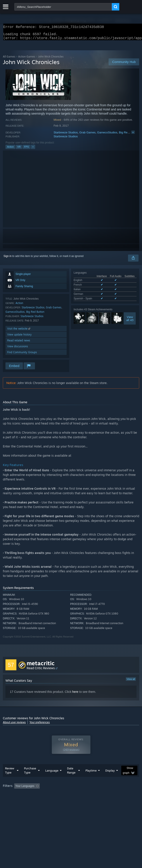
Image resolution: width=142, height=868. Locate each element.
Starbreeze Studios (66, 135)
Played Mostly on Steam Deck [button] (21, 801)
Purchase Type (30, 779)
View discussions (18, 349)
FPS (26, 149)
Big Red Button (128, 135)
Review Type (10, 779)
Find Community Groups (22, 355)
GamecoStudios (107, 135)
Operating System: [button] (58, 801)
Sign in (8, 259)
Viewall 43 (130, 321)
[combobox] (63, 7)
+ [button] (33, 149)
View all (131, 682)
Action (10, 149)
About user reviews (14, 725)
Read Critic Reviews (41, 671)
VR (19, 149)
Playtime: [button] (103, 795)
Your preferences (40, 725)
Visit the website (19, 331)
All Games (9, 59)
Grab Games (87, 135)
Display (110, 779)
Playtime (91, 779)
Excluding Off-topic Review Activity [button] (69, 795)
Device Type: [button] (114, 801)
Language (52, 779)
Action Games (27, 59)
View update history (19, 337)
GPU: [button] (95, 801)
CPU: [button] (81, 801)
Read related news (19, 343)
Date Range (71, 779)
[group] (71, 798)
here (75, 694)
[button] (17, 795)
